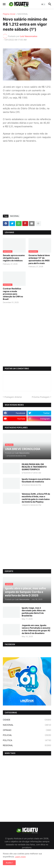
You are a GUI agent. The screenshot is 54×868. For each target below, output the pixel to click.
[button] (4, 4)
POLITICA (27, 740)
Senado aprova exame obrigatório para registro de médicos (14, 258)
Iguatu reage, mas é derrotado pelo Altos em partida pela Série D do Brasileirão (34, 612)
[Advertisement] (27, 184)
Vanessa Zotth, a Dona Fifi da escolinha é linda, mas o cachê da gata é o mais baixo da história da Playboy (36, 498)
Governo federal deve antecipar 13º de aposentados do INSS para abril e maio (39, 259)
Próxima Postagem (41, 397)
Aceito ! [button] (9, 863)
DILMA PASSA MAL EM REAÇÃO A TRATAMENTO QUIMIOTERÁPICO (34, 467)
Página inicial (9, 14)
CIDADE (27, 720)
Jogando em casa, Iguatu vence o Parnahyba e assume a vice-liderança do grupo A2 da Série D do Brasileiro (36, 629)
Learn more (20, 857)
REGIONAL (27, 745)
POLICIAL (27, 735)
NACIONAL (23, 14)
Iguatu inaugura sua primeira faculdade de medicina (36, 480)
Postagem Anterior (13, 397)
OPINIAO (27, 730)
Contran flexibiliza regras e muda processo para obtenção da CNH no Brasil (13, 294)
